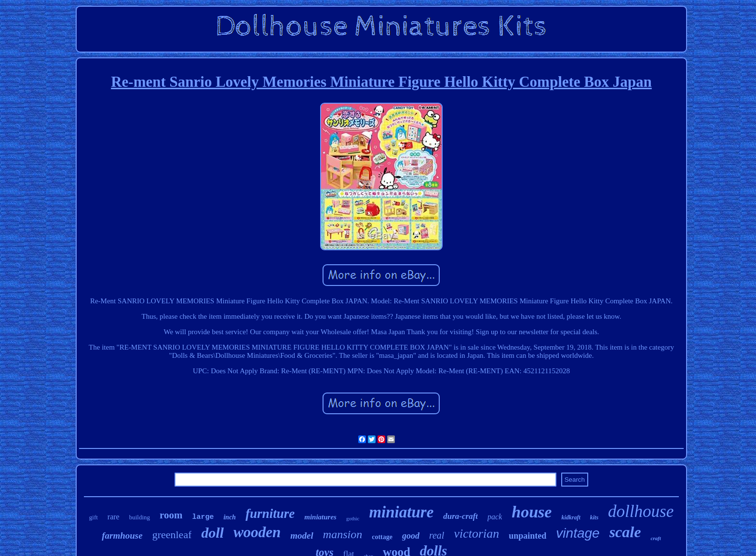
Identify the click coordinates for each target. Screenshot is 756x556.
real (437, 535)
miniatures (320, 517)
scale (625, 532)
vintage (578, 533)
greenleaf (172, 535)
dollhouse (641, 511)
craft (655, 538)
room (171, 515)
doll (212, 533)
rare (114, 517)
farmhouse (122, 536)
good (411, 536)
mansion (343, 534)
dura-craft (460, 516)
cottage (382, 537)
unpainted (527, 536)
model (302, 536)
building (140, 517)
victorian (476, 534)
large (203, 517)
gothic (353, 518)
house (532, 512)
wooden (257, 532)
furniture (270, 514)
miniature (401, 512)
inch (229, 517)
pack (495, 517)
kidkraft (571, 517)
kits (594, 517)
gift (94, 517)
